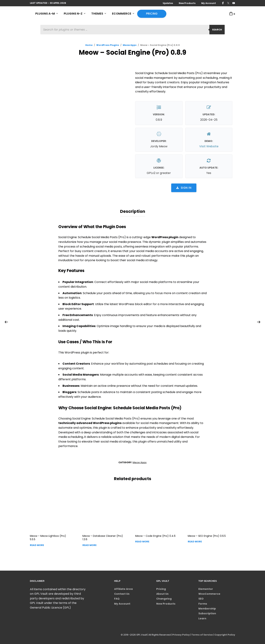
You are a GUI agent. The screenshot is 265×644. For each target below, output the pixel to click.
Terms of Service (201, 634)
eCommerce (122, 14)
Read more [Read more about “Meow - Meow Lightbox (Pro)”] (37, 544)
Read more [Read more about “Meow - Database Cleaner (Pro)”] (89, 544)
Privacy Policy (180, 634)
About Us (162, 593)
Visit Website (209, 147)
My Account (209, 3)
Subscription (207, 613)
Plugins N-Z (73, 14)
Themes (97, 14)
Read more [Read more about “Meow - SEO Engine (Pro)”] (195, 541)
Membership (207, 608)
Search (217, 30)
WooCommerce (209, 593)
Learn (202, 618)
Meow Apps (130, 45)
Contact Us (122, 593)
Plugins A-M (45, 14)
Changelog (164, 598)
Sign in (184, 188)
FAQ (117, 598)
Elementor (206, 588)
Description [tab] (133, 211)
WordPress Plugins (108, 45)
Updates (168, 3)
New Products (187, 3)
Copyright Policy (224, 634)
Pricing (152, 14)
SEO (201, 598)
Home (89, 45)
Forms (203, 603)
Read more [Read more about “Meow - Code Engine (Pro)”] (142, 541)
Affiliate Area (123, 588)
